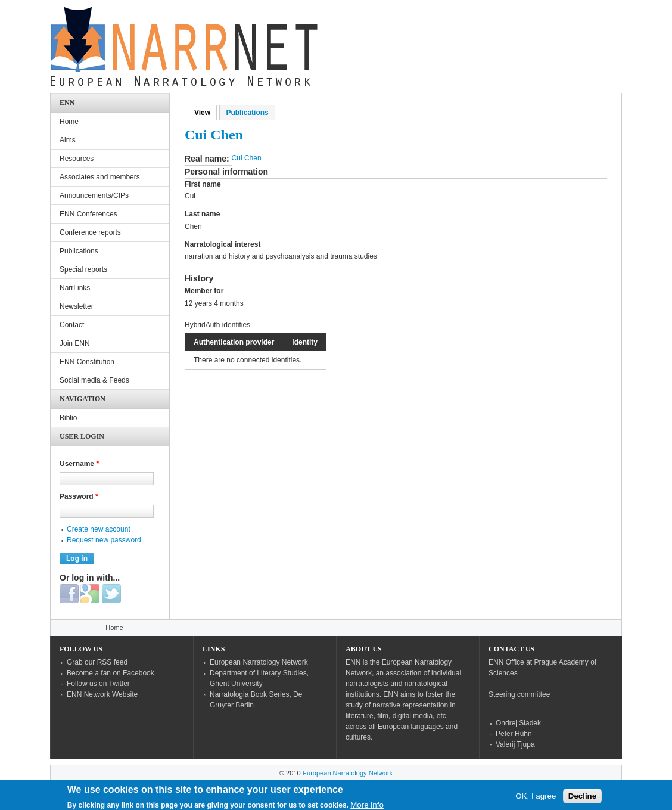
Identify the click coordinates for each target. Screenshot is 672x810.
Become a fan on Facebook (111, 673)
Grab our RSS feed (97, 662)
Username (79, 464)
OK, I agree (536, 799)
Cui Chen (247, 158)
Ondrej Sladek (518, 723)
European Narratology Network (259, 662)
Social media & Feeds (94, 380)
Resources (77, 159)
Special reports (83, 269)
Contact (72, 325)
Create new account (99, 529)
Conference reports (90, 232)
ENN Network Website (102, 694)
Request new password (104, 540)
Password (79, 496)
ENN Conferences (88, 214)
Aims (68, 140)
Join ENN (75, 343)
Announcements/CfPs (94, 195)
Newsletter (77, 306)
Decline (582, 799)
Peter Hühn (514, 734)
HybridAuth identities (217, 325)
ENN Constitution (87, 362)
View (206, 113)
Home (69, 122)
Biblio (68, 418)
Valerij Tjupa (515, 744)
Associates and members (100, 177)
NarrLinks (75, 288)
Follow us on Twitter (98, 684)
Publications (247, 113)
